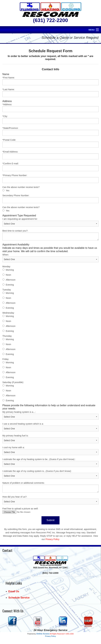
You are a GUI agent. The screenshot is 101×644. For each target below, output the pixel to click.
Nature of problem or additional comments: (50, 487)
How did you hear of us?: (50, 500)
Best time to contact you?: (50, 235)
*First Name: (50, 81)
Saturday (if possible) (13, 382)
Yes (8, 191)
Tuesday (7, 290)
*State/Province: (50, 131)
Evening (10, 285)
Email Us (14, 591)
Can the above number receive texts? (21, 187)
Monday (6, 267)
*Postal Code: (50, 143)
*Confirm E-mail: (50, 167)
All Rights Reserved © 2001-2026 (62, 634)
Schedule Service (19, 598)
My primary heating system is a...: (50, 415)
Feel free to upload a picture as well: (50, 511)
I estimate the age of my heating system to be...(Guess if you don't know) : (50, 462)
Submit (51, 520)
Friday (6, 359)
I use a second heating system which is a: (50, 427)
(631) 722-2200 (50, 20)
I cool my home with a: (50, 451)
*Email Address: (50, 155)
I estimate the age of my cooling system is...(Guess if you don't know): (50, 474)
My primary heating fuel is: (50, 439)
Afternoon (11, 280)
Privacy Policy (52, 539)
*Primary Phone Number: (50, 179)
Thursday (7, 336)
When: (50, 258)
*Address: (50, 108)
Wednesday (8, 313)
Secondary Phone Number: (50, 199)
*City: (50, 119)
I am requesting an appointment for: (50, 222)
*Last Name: (50, 93)
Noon (8, 275)
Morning (10, 270)
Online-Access (43, 634)
